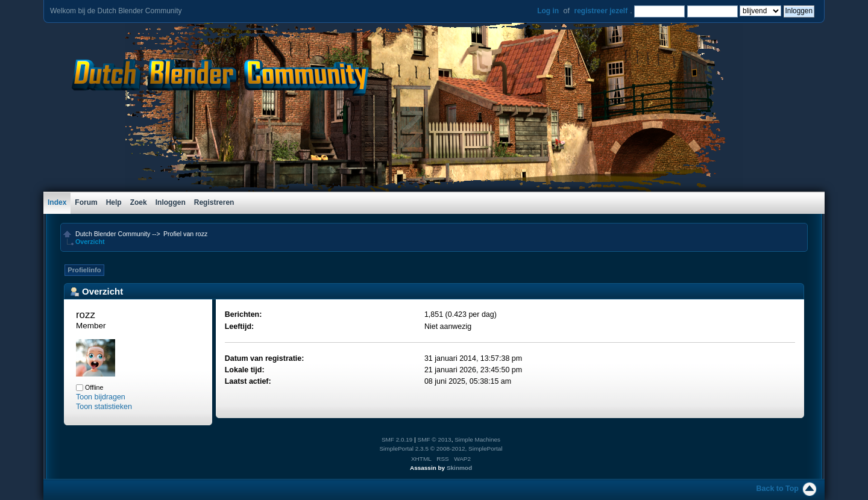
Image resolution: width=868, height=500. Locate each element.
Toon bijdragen (101, 397)
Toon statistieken (104, 407)
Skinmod (459, 468)
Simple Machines (477, 439)
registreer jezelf (601, 11)
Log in (548, 11)
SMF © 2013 (435, 439)
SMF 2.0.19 (397, 439)
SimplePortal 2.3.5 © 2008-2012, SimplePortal (441, 448)
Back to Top (778, 489)
